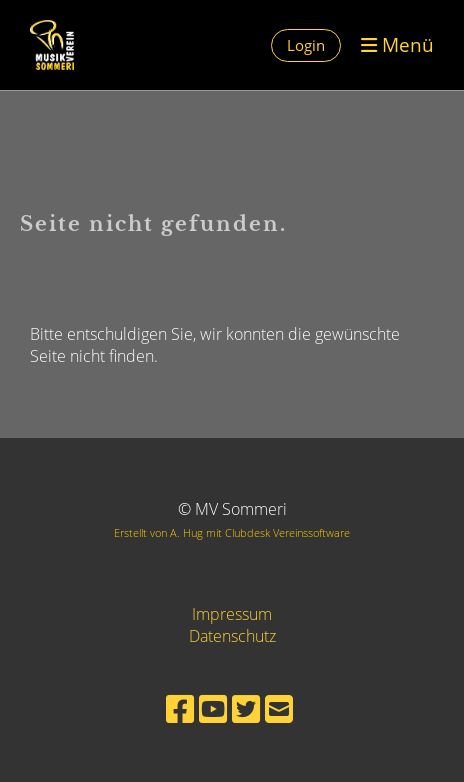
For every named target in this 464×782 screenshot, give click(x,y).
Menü (397, 44)
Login (306, 45)
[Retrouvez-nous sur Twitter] (246, 708)
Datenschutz (232, 636)
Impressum (232, 614)
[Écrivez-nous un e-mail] (279, 708)
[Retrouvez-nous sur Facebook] (180, 708)
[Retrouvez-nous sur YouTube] (213, 708)
